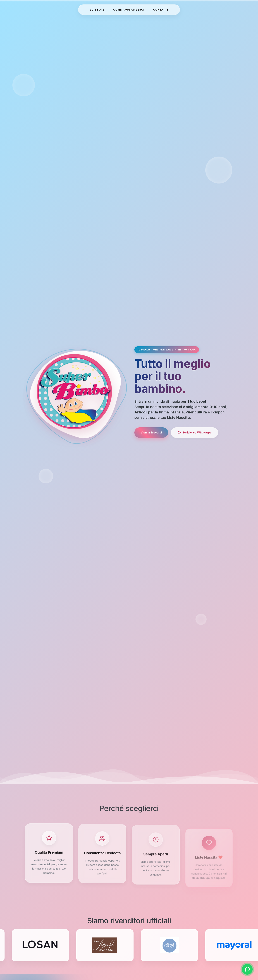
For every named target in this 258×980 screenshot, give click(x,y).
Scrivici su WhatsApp (194, 433)
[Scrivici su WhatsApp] (247, 969)
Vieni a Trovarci (151, 432)
